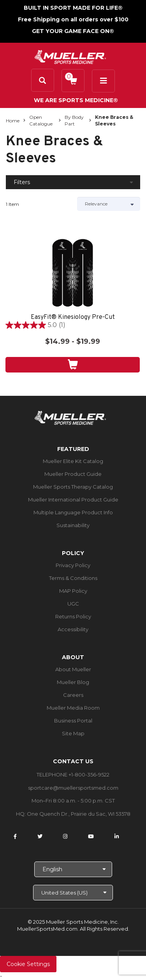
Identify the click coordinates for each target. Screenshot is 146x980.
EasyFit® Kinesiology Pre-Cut (73, 318)
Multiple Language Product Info (73, 512)
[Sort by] (109, 204)
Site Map (73, 733)
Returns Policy (73, 616)
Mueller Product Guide (73, 474)
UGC (73, 604)
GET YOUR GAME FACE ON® (73, 31)
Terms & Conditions (73, 578)
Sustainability (73, 525)
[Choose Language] (73, 869)
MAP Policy (73, 591)
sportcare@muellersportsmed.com (73, 788)
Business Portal (73, 721)
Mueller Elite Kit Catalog (73, 461)
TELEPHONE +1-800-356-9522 (73, 775)
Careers (73, 695)
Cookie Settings (28, 964)
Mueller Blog (73, 682)
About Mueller (73, 669)
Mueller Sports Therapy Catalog (73, 487)
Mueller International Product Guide (73, 500)
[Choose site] (73, 893)
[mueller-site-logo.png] (70, 56)
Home (13, 121)
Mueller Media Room (73, 708)
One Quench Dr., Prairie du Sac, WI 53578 (79, 814)
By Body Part (74, 120)
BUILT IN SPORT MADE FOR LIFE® (73, 8)
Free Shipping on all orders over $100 (73, 19)
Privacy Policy (73, 565)
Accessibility (73, 629)
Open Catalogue (41, 120)
